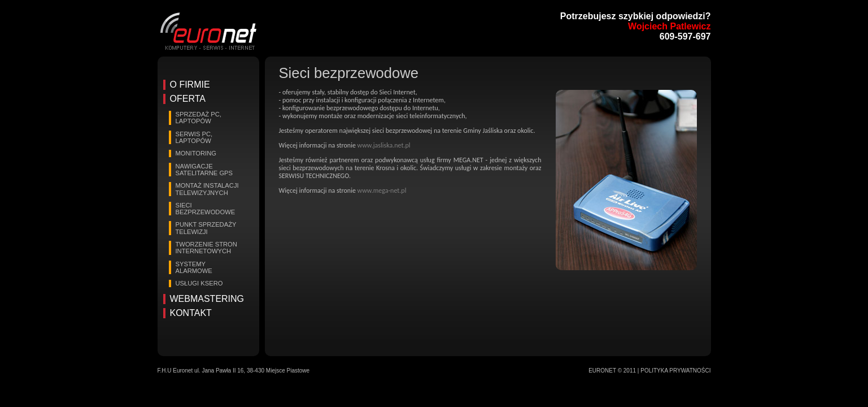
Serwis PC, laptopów (194, 137)
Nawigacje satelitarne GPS (204, 170)
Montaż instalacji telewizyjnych (207, 189)
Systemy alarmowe (194, 267)
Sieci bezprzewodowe (206, 209)
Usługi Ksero (199, 283)
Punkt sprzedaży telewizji (206, 228)
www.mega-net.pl (382, 190)
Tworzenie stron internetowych (206, 248)
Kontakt (191, 313)
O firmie (190, 85)
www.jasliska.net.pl (384, 145)
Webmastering (207, 299)
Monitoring (196, 153)
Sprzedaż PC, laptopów (199, 118)
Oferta (188, 99)
